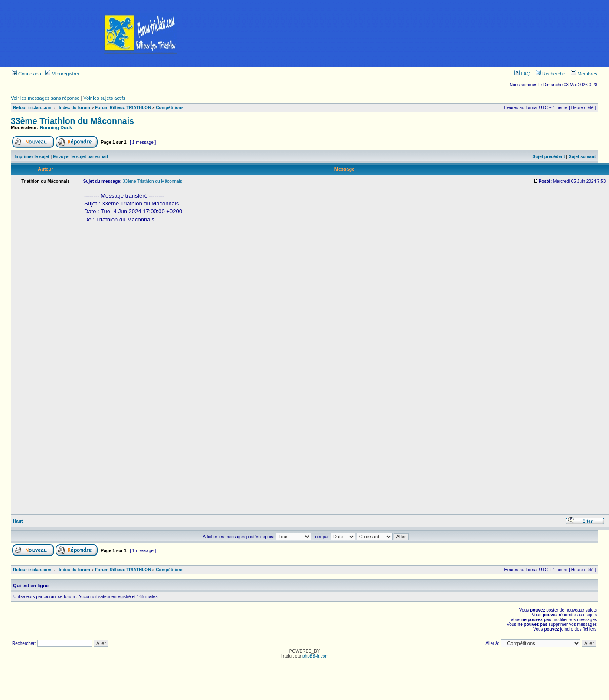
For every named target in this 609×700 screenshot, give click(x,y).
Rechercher (551, 74)
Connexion (26, 74)
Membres (584, 74)
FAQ (522, 74)
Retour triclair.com (32, 108)
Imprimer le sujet (32, 157)
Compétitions (170, 108)
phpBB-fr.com (316, 656)
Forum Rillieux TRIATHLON (123, 108)
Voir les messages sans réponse (45, 98)
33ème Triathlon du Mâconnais (72, 121)
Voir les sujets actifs (104, 98)
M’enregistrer (62, 74)
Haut (18, 521)
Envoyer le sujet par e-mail (80, 157)
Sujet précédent (549, 157)
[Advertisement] (445, 33)
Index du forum (75, 108)
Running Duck (56, 127)
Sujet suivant (582, 157)
